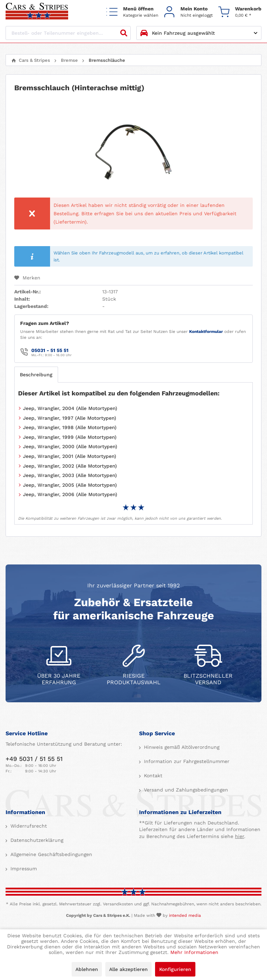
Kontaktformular (206, 332)
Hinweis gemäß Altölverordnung (181, 747)
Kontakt (152, 776)
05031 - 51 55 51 (50, 350)
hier (240, 836)
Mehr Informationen (194, 952)
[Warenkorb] (240, 12)
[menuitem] (132, 12)
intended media (185, 915)
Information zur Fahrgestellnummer (186, 761)
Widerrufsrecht (28, 826)
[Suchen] (124, 33)
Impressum (23, 869)
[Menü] (132, 12)
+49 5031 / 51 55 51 (34, 759)
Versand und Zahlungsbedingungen (185, 790)
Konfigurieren (175, 969)
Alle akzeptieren (128, 969)
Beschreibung (36, 375)
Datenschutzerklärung (36, 840)
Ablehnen (87, 969)
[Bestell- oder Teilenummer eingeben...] (68, 33)
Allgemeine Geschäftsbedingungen (50, 854)
